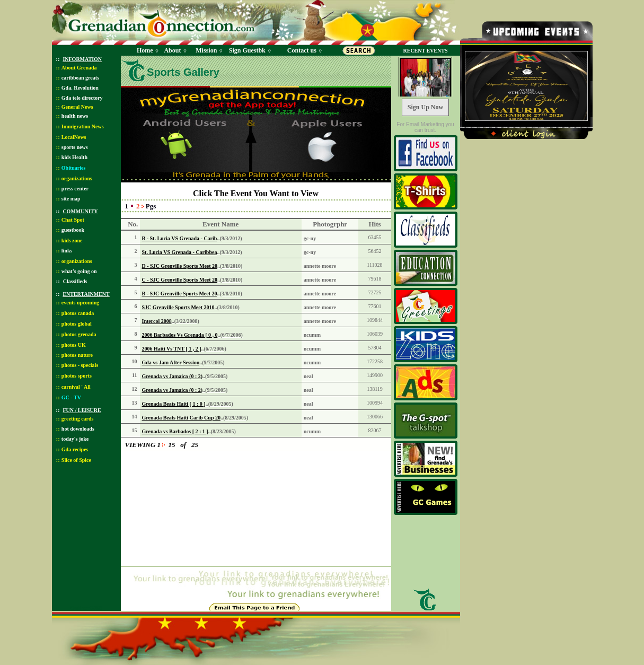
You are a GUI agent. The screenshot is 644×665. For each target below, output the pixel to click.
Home (145, 50)
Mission (206, 50)
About (172, 50)
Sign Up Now (425, 107)
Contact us (302, 50)
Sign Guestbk (249, 50)
